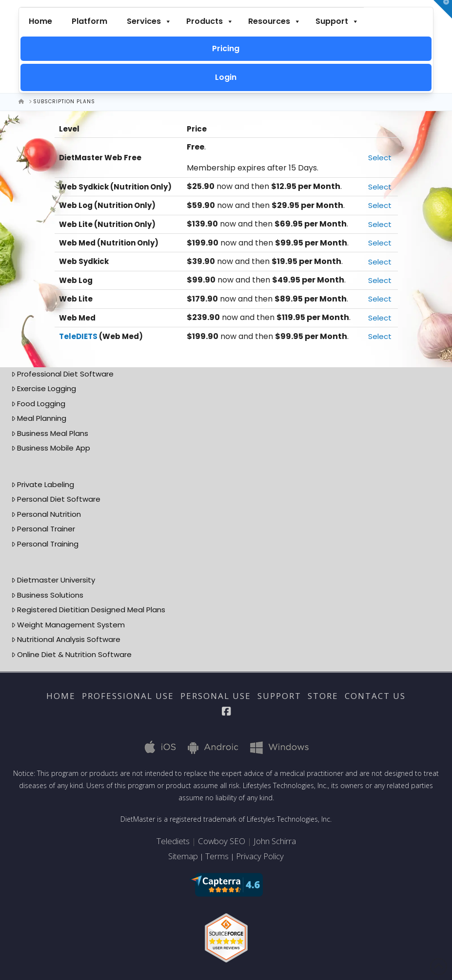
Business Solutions (48, 595)
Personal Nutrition (46, 514)
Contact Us (375, 696)
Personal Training (45, 544)
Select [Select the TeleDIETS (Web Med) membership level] (380, 336)
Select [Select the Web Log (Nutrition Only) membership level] (380, 205)
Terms (217, 856)
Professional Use (128, 696)
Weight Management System (68, 625)
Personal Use (216, 696)
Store (323, 696)
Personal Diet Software (56, 499)
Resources (275, 21)
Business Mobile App (51, 448)
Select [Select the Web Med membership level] (380, 318)
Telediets (173, 841)
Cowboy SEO (222, 841)
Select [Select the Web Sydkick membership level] (380, 262)
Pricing (226, 48)
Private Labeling (43, 484)
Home (40, 21)
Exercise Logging (44, 388)
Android (209, 747)
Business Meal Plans (50, 433)
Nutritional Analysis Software (66, 639)
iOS (155, 747)
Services (149, 21)
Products (210, 21)
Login (226, 77)
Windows (273, 747)
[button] (443, 9)
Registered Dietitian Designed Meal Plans (88, 610)
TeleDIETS (78, 336)
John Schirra (275, 841)
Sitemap (183, 856)
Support (337, 21)
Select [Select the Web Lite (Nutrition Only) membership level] (380, 224)
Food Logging (39, 404)
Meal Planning (39, 418)
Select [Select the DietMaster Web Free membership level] (380, 158)
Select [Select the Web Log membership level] (380, 280)
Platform (89, 21)
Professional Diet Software (63, 374)
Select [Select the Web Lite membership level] (380, 299)
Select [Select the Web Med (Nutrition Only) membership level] (380, 243)
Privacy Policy (260, 856)
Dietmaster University (53, 580)
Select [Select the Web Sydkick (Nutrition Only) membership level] (380, 187)
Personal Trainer (43, 529)
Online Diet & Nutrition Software (72, 654)
